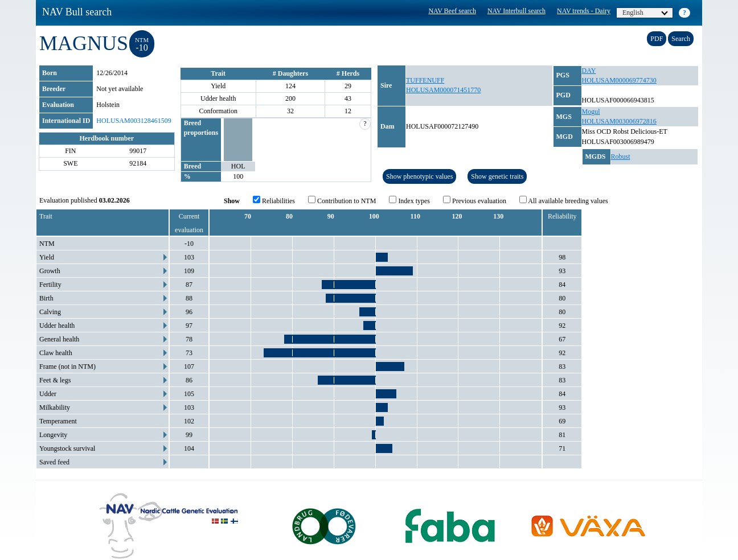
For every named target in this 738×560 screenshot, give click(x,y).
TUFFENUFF (425, 80)
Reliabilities (274, 200)
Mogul (591, 112)
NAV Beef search (452, 11)
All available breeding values (564, 200)
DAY (589, 71)
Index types (409, 200)
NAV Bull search (77, 12)
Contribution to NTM (342, 200)
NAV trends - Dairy (584, 11)
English (645, 13)
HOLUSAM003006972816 (619, 121)
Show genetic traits (497, 176)
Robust (621, 157)
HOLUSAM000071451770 (443, 90)
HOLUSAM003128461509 (134, 121)
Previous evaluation (475, 200)
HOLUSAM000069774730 (619, 80)
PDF (657, 39)
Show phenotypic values (419, 176)
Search (681, 39)
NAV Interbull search (516, 11)
